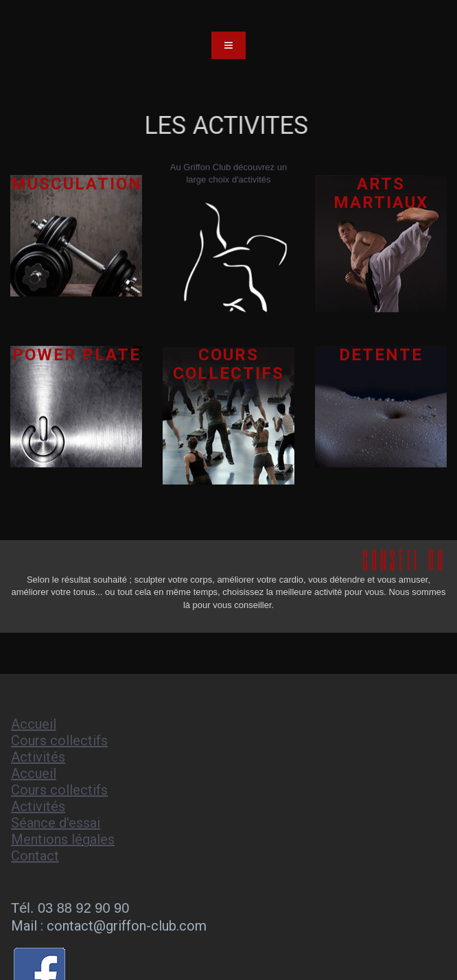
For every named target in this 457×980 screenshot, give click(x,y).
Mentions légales (63, 839)
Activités (38, 757)
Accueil (34, 724)
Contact (35, 856)
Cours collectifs (59, 740)
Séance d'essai (56, 823)
